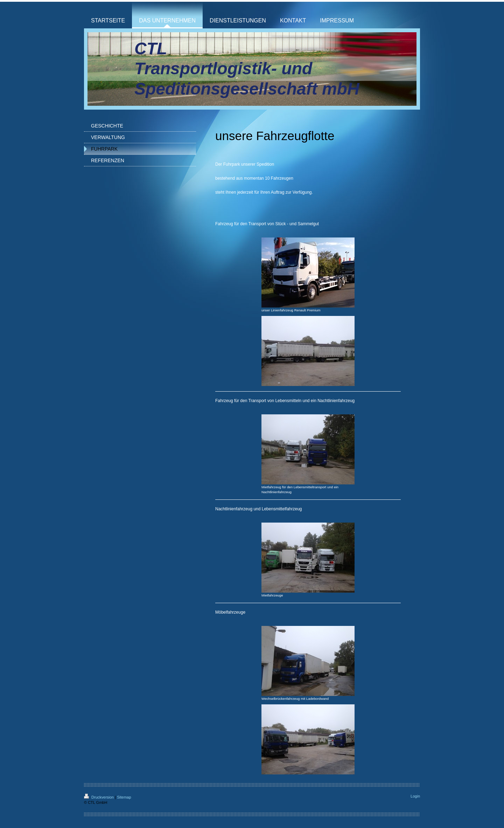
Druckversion (99, 797)
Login (415, 796)
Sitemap (124, 797)
